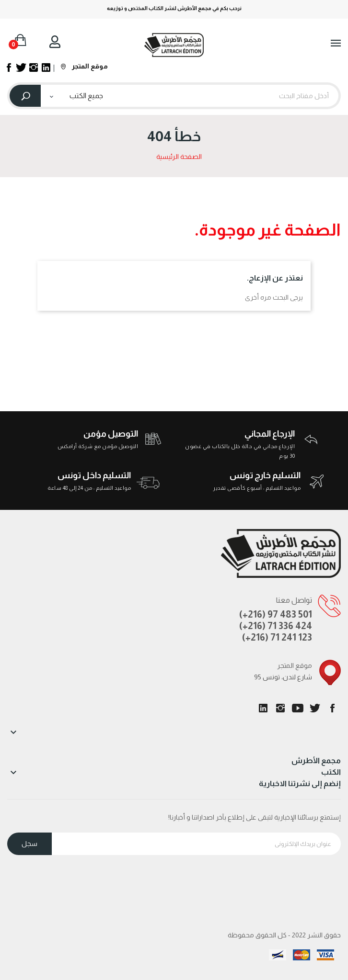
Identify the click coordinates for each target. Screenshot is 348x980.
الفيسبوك (332, 708)
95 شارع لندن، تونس (283, 677)
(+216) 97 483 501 (276, 614)
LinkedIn (263, 708)
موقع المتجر (84, 66)
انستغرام (280, 708)
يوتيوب (298, 708)
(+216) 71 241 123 (277, 637)
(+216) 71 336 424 (276, 626)
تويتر (315, 708)
